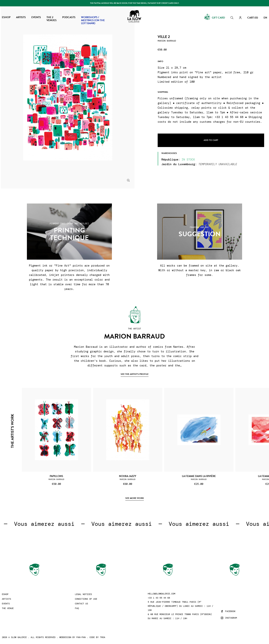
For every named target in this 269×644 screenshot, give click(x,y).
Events (6, 604)
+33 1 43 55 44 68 (159, 598)
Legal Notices (83, 594)
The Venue (8, 608)
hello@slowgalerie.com (161, 594)
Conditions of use (86, 599)
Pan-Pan (81, 637)
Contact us (81, 604)
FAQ (77, 608)
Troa (103, 637)
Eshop (5, 594)
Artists (6, 599)
